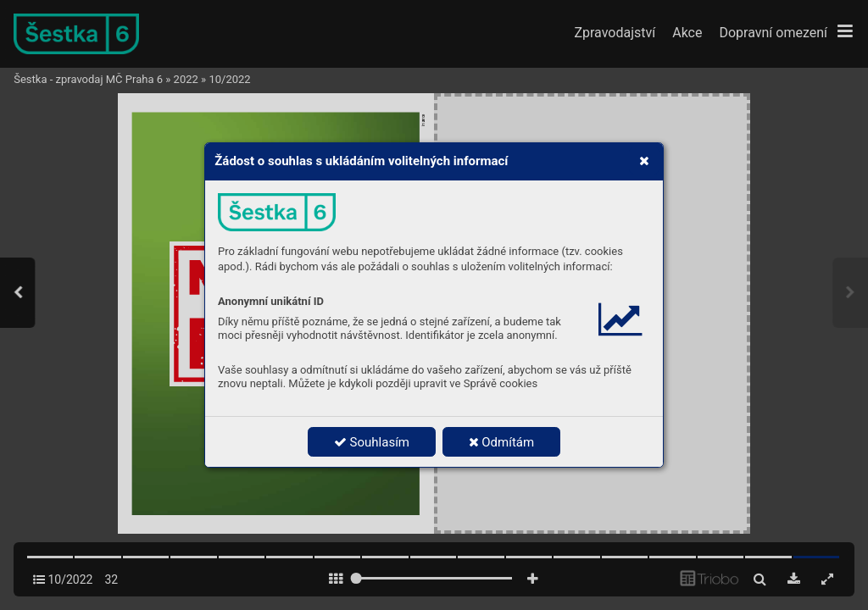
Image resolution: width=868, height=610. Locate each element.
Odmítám (502, 442)
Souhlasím (372, 442)
